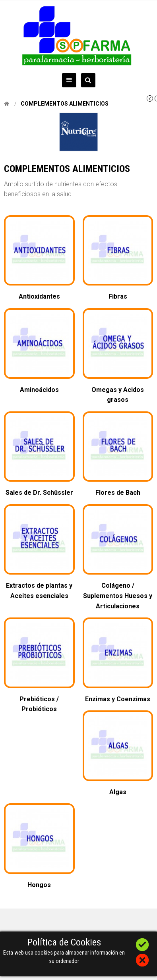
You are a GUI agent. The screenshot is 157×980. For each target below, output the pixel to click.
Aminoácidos (39, 390)
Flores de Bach (118, 493)
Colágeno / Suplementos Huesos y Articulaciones (118, 596)
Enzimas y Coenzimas (118, 699)
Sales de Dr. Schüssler (39, 493)
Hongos (39, 885)
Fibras (118, 296)
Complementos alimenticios (65, 104)
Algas (118, 792)
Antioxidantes (39, 296)
